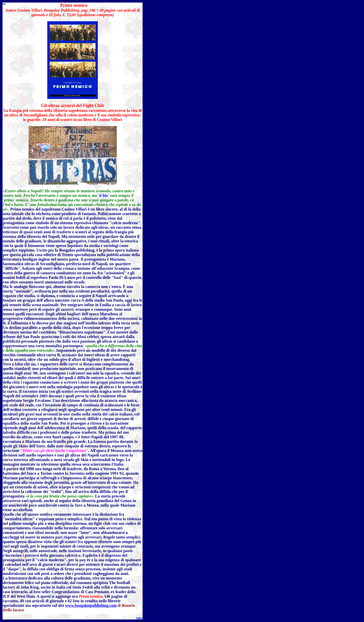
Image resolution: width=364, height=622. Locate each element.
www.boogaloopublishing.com (91, 605)
